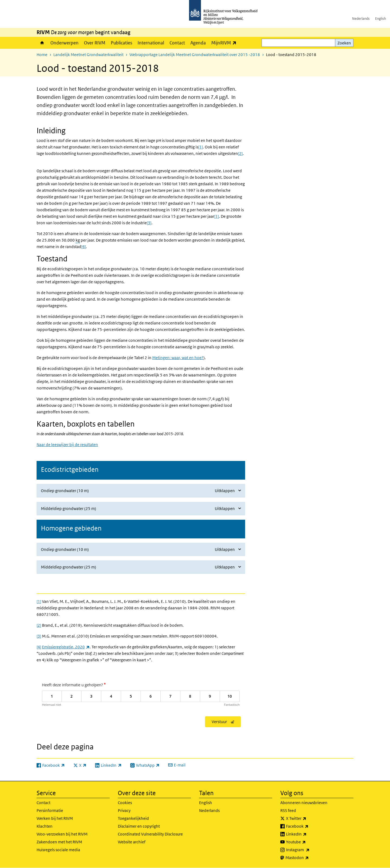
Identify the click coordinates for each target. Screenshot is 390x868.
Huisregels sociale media (58, 850)
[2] (39, 625)
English (381, 19)
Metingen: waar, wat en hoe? (178, 358)
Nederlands (361, 19)
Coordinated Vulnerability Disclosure (150, 834)
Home (42, 43)
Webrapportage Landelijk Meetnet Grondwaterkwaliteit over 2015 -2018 (195, 55)
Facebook (309, 826)
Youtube (308, 842)
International (151, 43)
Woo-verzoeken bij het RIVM (62, 834)
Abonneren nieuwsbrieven (304, 803)
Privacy (124, 810)
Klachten (45, 826)
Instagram (310, 850)
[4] (39, 647)
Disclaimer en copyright (139, 826)
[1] (217, 216)
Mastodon (309, 858)
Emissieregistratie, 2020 (66, 647)
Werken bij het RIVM (55, 818)
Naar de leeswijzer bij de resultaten (67, 445)
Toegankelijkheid (133, 818)
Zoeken (344, 43)
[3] (39, 636)
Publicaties (121, 43)
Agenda (198, 43)
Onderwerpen (64, 43)
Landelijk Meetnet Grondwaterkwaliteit (88, 55)
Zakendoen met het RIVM (59, 842)
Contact (177, 43)
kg (78, 240)
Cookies (125, 803)
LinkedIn (308, 834)
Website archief (132, 842)
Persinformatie (50, 810)
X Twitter (308, 818)
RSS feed (288, 810)
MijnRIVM (225, 43)
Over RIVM (95, 43)
